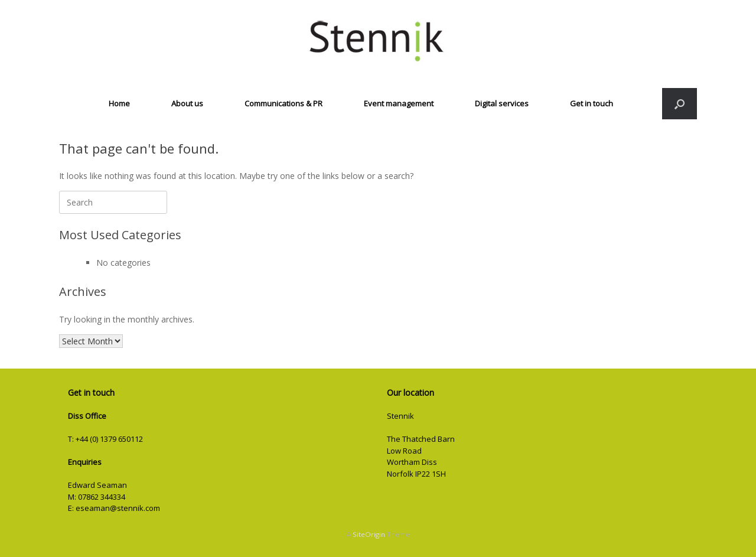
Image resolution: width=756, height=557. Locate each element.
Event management (399, 103)
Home (119, 103)
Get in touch (592, 103)
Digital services (502, 103)
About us (187, 103)
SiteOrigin (369, 534)
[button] (680, 104)
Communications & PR (283, 103)
